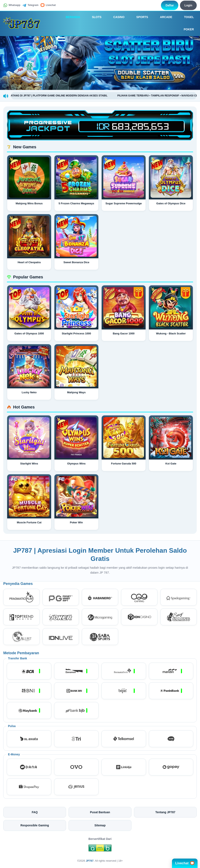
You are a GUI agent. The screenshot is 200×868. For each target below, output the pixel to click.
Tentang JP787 (165, 812)
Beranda (70, 17)
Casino (116, 17)
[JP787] (23, 23)
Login (188, 5)
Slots (94, 17)
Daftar (170, 5)
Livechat (48, 5)
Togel (186, 17)
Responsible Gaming (35, 825)
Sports (139, 17)
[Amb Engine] (100, 849)
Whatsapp (12, 5)
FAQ (35, 812)
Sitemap (100, 825)
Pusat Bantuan (100, 812)
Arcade (163, 17)
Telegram (30, 5)
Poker (186, 30)
